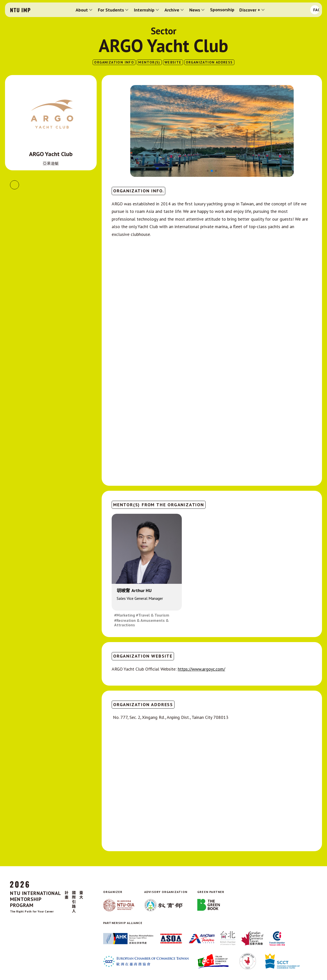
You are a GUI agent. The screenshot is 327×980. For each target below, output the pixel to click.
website (173, 62)
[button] (84, 10)
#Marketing (125, 615)
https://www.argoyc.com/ (201, 669)
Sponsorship (222, 10)
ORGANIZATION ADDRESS (209, 62)
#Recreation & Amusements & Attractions (141, 623)
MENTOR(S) (149, 62)
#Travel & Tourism (153, 615)
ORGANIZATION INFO (114, 62)
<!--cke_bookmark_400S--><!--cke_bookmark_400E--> (212, 414)
